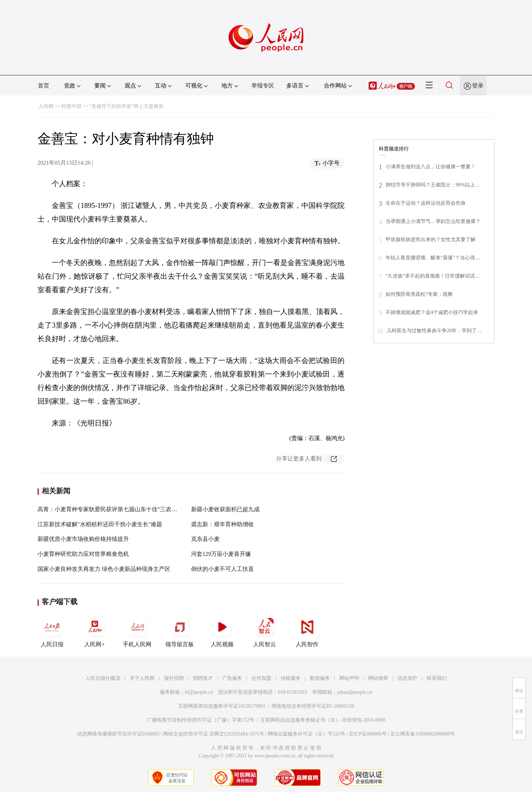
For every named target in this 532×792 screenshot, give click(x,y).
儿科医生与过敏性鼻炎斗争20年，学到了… (434, 331)
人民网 (46, 106)
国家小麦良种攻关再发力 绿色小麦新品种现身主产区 (104, 569)
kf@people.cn (199, 692)
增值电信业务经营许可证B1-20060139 (313, 706)
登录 (478, 86)
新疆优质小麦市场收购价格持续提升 (83, 539)
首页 (44, 86)
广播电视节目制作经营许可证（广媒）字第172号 (200, 720)
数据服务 (320, 678)
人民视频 (222, 631)
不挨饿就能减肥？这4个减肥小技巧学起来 (432, 312)
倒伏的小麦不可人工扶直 (222, 569)
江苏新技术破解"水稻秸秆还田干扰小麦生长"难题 (100, 524)
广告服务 (232, 678)
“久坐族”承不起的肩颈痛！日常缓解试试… (433, 276)
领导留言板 (180, 631)
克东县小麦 (205, 539)
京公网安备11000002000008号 (423, 734)
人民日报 (52, 631)
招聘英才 (203, 678)
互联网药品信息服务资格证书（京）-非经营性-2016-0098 (323, 720)
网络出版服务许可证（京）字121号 (307, 734)
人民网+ (95, 631)
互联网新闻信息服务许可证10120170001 (222, 706)
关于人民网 (142, 678)
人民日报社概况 (103, 678)
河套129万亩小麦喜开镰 (221, 554)
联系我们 (437, 678)
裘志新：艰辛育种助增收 (222, 524)
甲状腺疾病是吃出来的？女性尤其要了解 (431, 240)
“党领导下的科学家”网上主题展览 (126, 106)
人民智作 (307, 631)
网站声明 (349, 678)
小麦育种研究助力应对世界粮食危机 (83, 554)
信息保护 (407, 678)
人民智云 (265, 631)
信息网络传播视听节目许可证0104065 (118, 734)
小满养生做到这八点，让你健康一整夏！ (431, 167)
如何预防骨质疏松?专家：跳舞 (419, 294)
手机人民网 (137, 631)
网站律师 (378, 678)
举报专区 (263, 86)
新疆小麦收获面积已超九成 (225, 509)
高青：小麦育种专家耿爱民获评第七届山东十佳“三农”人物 (111, 509)
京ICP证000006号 (368, 734)
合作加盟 (261, 678)
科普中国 (71, 106)
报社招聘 (174, 678)
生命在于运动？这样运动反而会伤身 (426, 203)
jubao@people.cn (355, 692)
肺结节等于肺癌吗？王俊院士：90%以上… (433, 185)
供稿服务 (291, 678)
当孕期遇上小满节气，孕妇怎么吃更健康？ (433, 221)
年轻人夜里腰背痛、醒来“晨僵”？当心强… (433, 258)
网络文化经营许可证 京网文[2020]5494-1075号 (214, 734)
